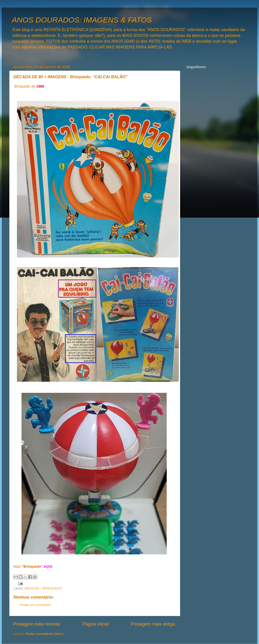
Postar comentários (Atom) (45, 634)
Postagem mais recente (37, 624)
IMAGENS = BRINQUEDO (43, 588)
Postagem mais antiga (153, 624)
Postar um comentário (35, 605)
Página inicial (95, 624)
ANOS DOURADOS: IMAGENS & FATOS (82, 20)
